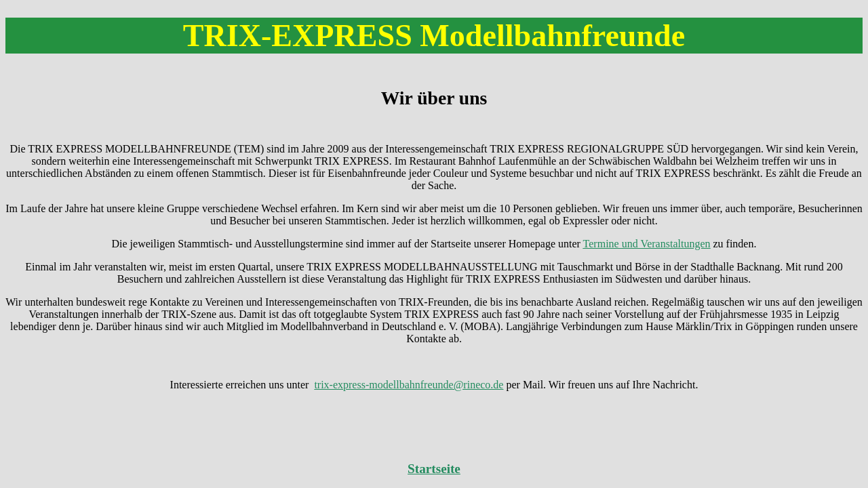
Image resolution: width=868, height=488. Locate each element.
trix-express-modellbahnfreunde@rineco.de (409, 385)
